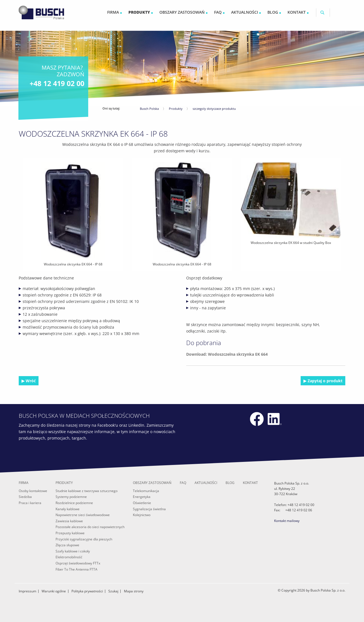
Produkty (176, 109)
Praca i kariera (30, 503)
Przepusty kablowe (70, 533)
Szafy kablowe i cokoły (73, 551)
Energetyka (142, 497)
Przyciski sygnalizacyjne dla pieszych (84, 539)
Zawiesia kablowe (69, 521)
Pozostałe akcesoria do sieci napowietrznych (90, 527)
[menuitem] (114, 12)
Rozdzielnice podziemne (74, 503)
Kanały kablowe (68, 509)
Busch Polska (149, 109)
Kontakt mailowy (287, 521)
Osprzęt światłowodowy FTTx (78, 563)
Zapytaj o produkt (325, 381)
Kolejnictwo (142, 515)
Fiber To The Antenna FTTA (76, 569)
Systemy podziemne (71, 497)
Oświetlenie (142, 503)
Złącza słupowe (67, 545)
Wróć (30, 381)
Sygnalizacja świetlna (149, 509)
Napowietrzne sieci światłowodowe (83, 515)
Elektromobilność (69, 557)
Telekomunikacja (146, 491)
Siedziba (25, 497)
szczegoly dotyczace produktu (214, 109)
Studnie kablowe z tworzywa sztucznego (87, 491)
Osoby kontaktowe (33, 491)
